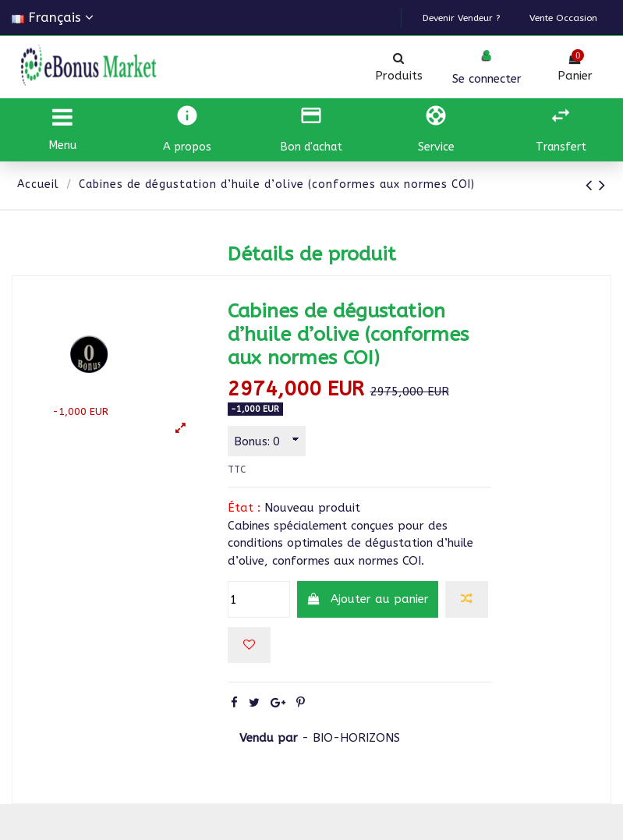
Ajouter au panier (368, 600)
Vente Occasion (570, 19)
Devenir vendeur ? (484, 19)
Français (53, 18)
